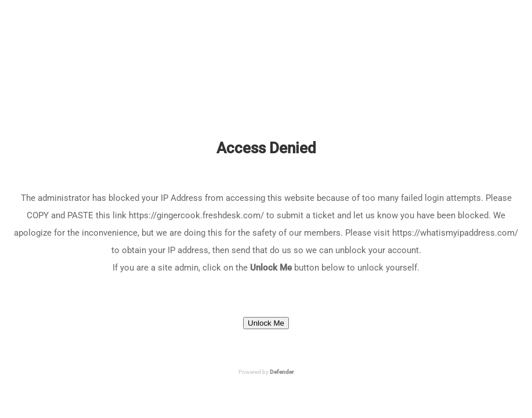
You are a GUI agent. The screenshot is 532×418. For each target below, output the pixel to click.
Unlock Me (266, 323)
